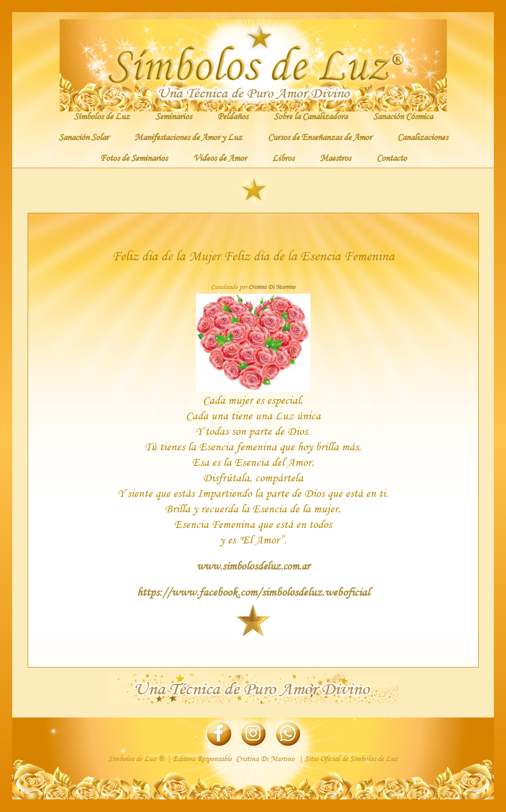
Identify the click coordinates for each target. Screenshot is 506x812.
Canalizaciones (423, 137)
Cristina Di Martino (272, 287)
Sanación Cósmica (403, 116)
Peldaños (233, 116)
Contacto (392, 158)
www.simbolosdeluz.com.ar (253, 566)
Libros (283, 158)
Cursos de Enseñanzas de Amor (320, 137)
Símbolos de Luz (102, 116)
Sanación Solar (84, 137)
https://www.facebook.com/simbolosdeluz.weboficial (253, 592)
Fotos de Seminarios (134, 158)
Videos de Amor (220, 158)
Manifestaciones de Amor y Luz (188, 137)
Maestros (335, 158)
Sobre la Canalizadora (310, 116)
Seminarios (173, 116)
